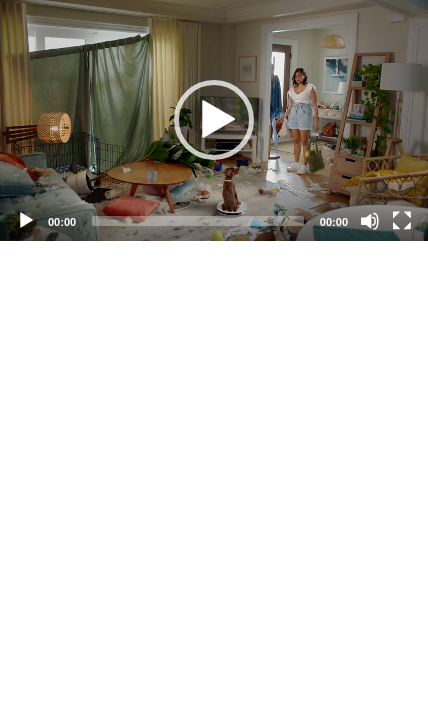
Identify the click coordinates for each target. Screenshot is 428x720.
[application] (214, 120)
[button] (214, 120)
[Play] (26, 221)
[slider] (198, 221)
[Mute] (370, 221)
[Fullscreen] (402, 221)
